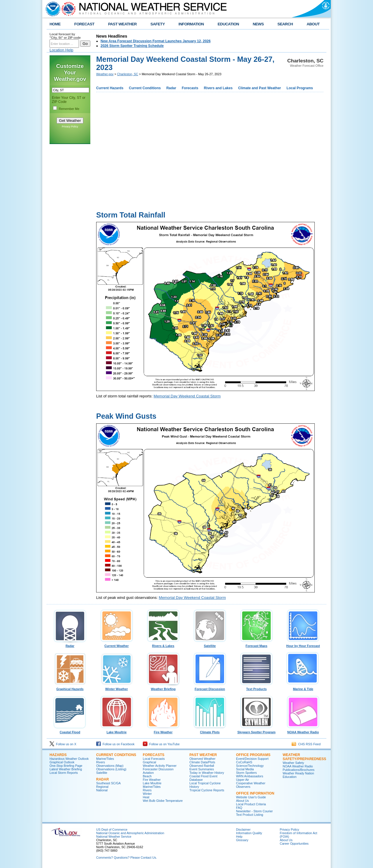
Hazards (58, 755)
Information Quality (249, 833)
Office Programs (253, 755)
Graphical (149, 762)
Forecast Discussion (210, 688)
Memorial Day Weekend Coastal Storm (187, 396)
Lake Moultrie (117, 731)
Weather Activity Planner (160, 766)
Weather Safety (293, 763)
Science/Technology (250, 766)
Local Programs (300, 88)
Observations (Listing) (111, 769)
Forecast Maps (256, 644)
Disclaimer (243, 830)
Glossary (242, 840)
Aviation (148, 773)
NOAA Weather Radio (303, 731)
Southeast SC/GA (108, 783)
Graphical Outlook (62, 762)
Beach (147, 776)
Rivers (101, 762)
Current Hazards (110, 88)
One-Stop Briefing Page (66, 766)
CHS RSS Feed (306, 744)
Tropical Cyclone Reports (207, 790)
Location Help (61, 50)
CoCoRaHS (244, 762)
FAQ (239, 808)
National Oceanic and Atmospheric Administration (130, 833)
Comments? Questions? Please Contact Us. (126, 858)
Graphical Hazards (70, 688)
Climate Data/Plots (202, 762)
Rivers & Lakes (163, 644)
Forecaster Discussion (158, 769)
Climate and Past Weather (259, 88)
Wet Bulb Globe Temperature (163, 801)
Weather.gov (105, 74)
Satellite (210, 644)
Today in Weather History (207, 773)
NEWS (258, 24)
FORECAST (84, 24)
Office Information (255, 793)
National (102, 790)
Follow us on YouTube (161, 744)
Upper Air (242, 780)
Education (290, 777)
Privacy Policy (70, 127)
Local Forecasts (154, 759)
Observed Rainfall (202, 766)
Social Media (245, 769)
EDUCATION (228, 24)
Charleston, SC (128, 74)
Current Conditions (145, 88)
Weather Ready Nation (298, 773)
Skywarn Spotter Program (257, 731)
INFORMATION (191, 24)
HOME (55, 24)
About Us (242, 801)
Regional (102, 787)
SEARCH (285, 24)
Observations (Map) (110, 766)
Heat (146, 797)
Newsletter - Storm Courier (254, 811)
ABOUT (313, 24)
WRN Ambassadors (250, 776)
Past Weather (203, 755)
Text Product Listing (250, 815)
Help (239, 837)
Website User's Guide (251, 797)
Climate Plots (210, 731)
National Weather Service (114, 837)
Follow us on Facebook (115, 744)
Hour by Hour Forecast (303, 644)
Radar (171, 88)
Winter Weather (117, 688)
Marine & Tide (303, 688)
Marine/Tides (105, 759)
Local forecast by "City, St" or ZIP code (65, 36)
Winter (147, 794)
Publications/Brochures (299, 770)
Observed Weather (202, 759)
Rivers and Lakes (218, 88)
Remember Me (69, 109)
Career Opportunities (294, 844)
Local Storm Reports (64, 773)
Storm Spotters (246, 773)
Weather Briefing (163, 688)
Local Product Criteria (251, 804)
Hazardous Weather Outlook (69, 759)
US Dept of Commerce (112, 830)
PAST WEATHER (122, 24)
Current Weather (117, 644)
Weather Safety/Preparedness (304, 757)
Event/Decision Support (252, 759)
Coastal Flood (70, 731)
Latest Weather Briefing (66, 769)
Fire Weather (163, 731)
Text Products (256, 688)
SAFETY (158, 24)
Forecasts (190, 88)
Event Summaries (202, 769)
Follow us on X (63, 744)
